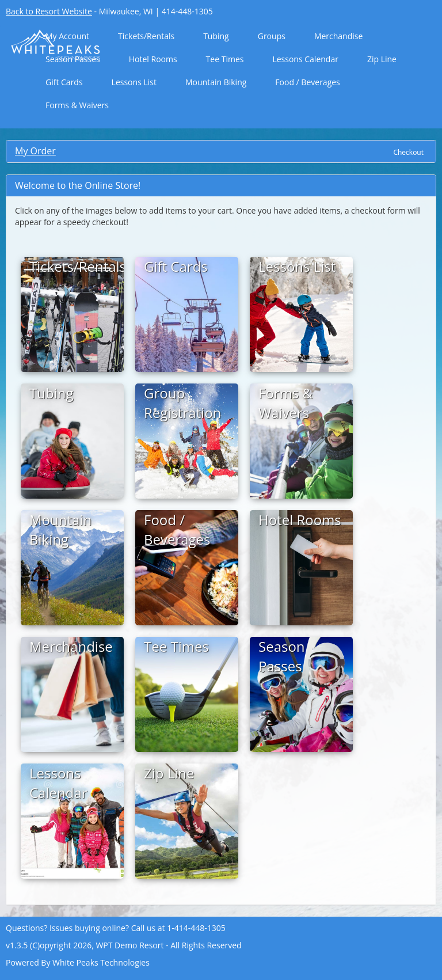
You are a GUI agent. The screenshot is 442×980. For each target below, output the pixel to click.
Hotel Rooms (153, 59)
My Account (67, 36)
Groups (272, 36)
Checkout (408, 152)
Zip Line (382, 59)
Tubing (216, 36)
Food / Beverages (307, 82)
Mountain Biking (216, 82)
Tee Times (225, 59)
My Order (35, 151)
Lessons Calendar (305, 59)
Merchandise (338, 36)
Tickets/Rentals (146, 36)
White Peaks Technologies (101, 962)
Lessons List (134, 82)
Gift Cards (64, 82)
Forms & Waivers (77, 105)
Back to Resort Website (49, 11)
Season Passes (73, 59)
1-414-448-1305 (196, 928)
